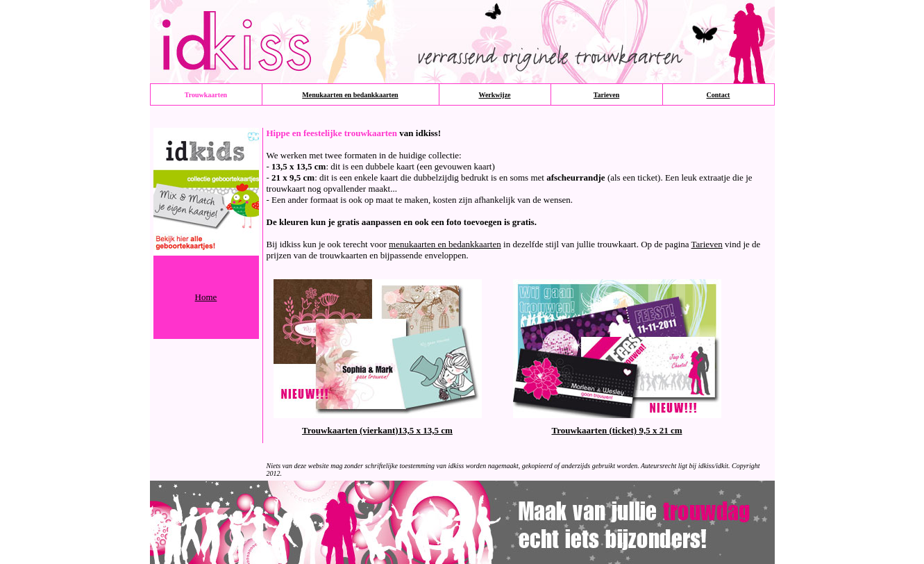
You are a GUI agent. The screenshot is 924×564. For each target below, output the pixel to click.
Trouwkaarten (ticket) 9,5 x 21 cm (617, 430)
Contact (719, 95)
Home (206, 297)
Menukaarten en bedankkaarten (350, 95)
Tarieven (606, 95)
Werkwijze (494, 95)
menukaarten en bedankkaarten (445, 244)
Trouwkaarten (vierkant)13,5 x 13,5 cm (377, 430)
